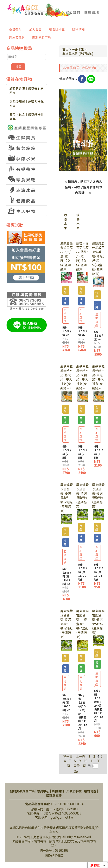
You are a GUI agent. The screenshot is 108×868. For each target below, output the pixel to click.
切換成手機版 (54, 856)
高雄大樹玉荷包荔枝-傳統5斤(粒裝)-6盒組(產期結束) (82, 256)
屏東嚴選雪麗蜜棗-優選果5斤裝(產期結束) (98, 622)
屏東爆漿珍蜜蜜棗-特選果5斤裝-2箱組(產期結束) (66, 624)
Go (76, 771)
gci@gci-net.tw (62, 817)
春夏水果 (66, 221)
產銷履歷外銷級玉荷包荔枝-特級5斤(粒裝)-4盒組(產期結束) (98, 258)
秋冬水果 (78, 221)
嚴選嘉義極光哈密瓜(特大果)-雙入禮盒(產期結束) (66, 377)
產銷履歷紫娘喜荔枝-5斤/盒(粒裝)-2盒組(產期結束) (66, 256)
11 (92, 761)
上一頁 (80, 756)
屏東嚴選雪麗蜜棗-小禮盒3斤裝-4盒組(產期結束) (82, 624)
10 (85, 761)
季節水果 (78, 49)
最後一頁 (80, 766)
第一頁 (68, 756)
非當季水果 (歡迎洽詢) (78, 54)
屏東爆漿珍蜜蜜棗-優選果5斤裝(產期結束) (98, 495)
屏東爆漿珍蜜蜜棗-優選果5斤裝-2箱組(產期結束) (66, 498)
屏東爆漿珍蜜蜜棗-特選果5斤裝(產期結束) (82, 495)
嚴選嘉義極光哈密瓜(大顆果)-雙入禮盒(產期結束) (82, 377)
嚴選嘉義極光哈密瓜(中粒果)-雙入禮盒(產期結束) (98, 377)
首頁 (65, 49)
